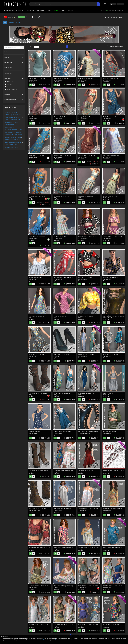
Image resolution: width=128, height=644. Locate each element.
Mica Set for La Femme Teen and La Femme (92, 624)
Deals (56, 10)
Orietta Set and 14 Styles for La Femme (40, 547)
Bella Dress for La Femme (36, 155)
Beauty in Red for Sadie (12, 147)
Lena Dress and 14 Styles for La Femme (115, 547)
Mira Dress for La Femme (61, 117)
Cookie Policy (57, 640)
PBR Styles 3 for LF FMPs (61, 355)
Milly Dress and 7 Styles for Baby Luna (65, 586)
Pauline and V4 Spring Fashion (14, 135)
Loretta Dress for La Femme (37, 196)
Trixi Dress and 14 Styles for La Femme (90, 509)
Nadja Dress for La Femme (111, 117)
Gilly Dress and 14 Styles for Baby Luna (90, 547)
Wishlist (56, 17)
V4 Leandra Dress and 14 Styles (14, 130)
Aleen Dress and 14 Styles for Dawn (39, 586)
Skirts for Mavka (9, 125)
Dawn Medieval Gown (11, 112)
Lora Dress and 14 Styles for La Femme (16, 132)
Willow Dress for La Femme (13, 140)
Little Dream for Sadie (11, 145)
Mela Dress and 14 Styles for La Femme (65, 509)
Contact (71, 10)
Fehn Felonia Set (108, 393)
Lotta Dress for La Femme (111, 78)
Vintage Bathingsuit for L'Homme (63, 277)
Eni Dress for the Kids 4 (61, 237)
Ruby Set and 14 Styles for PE (87, 237)
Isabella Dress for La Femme (87, 393)
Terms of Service (40, 640)
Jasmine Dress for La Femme (62, 155)
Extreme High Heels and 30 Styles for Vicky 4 (18, 115)
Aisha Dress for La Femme (111, 624)
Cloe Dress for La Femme (36, 316)
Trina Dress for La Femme (61, 196)
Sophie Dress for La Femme (87, 155)
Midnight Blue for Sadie (11, 122)
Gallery (41, 17)
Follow (21, 17)
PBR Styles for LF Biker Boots (38, 509)
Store (34, 17)
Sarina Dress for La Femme (62, 393)
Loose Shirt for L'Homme (111, 277)
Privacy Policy (69, 640)
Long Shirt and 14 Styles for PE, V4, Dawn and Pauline (20, 117)
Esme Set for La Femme (86, 196)
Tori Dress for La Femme (86, 470)
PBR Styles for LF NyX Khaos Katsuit (89, 432)
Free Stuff (20, 10)
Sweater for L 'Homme (110, 432)
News (49, 10)
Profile (28, 17)
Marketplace (9, 10)
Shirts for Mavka (9, 127)
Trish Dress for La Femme (36, 355)
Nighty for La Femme (60, 316)
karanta (32, 82)
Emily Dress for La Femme (86, 355)
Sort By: (116, 47)
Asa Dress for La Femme (111, 355)
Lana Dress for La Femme (86, 78)
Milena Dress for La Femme (37, 78)
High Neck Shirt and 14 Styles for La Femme (67, 624)
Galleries (31, 10)
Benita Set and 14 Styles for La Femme (115, 509)
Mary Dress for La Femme (111, 155)
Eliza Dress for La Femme (36, 117)
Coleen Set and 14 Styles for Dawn (64, 470)
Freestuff (49, 17)
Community (41, 10)
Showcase (11, 22)
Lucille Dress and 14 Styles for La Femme (66, 547)
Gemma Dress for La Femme (62, 432)
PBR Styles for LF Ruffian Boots (38, 470)
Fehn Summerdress (35, 432)
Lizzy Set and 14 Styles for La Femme (90, 586)
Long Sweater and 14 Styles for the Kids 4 (17, 120)
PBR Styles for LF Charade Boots (39, 393)
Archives (19, 22)
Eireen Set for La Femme (111, 196)
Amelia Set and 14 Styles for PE (113, 237)
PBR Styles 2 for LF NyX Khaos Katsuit (115, 316)
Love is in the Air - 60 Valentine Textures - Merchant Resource (22, 137)
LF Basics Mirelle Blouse (86, 316)
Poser (63, 10)
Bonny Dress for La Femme (37, 237)
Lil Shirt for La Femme (35, 277)
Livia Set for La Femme (85, 277)
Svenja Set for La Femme (86, 117)
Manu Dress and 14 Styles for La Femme (41, 624)
